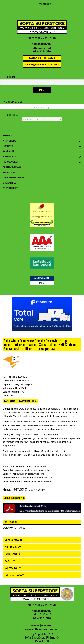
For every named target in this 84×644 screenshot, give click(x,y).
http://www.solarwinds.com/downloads (30, 470)
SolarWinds (21, 388)
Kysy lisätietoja (27, 401)
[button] (42, 314)
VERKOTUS (23, 381)
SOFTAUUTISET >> (13, 567)
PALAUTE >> (10, 561)
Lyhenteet (10, 401)
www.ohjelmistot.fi (42, 626)
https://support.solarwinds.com (28, 474)
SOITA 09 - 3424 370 (42, 58)
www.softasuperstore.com (42, 629)
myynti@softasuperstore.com (42, 65)
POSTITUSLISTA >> (13, 547)
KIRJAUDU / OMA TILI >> (15, 540)
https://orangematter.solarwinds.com (35, 478)
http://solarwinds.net (36, 466)
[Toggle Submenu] (80, 141)
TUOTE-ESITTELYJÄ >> (14, 575)
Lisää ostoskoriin (14, 498)
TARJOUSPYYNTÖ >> (14, 554)
